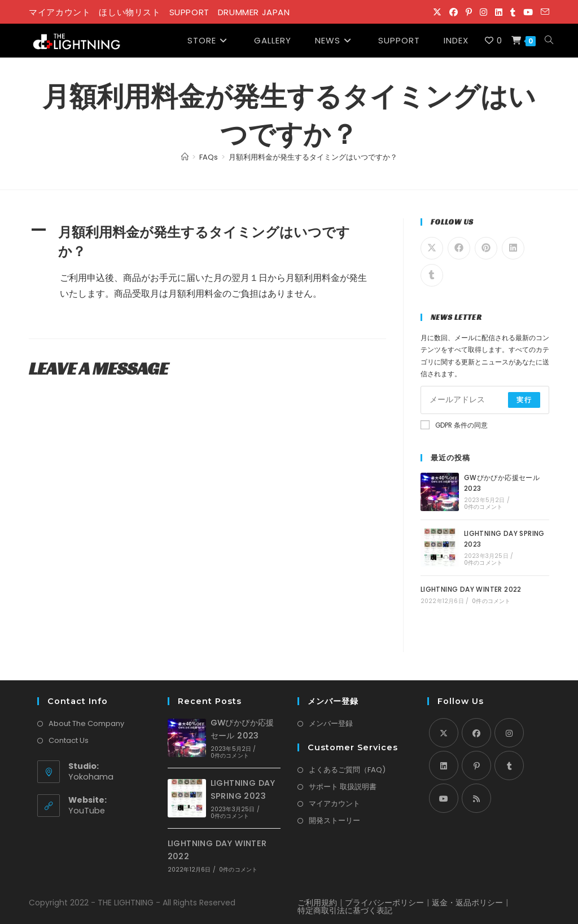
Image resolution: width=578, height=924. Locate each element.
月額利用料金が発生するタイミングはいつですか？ (313, 157)
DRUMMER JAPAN (254, 12)
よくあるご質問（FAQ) (347, 770)
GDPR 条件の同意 (454, 425)
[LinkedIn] (444, 765)
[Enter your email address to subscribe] (485, 400)
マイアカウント (60, 12)
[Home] (185, 157)
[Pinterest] (476, 765)
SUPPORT (189, 12)
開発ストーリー (334, 820)
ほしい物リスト (130, 12)
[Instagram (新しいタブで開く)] (483, 12)
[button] (207, 242)
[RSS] (476, 798)
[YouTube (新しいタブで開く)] (528, 12)
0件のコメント (483, 507)
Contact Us (69, 740)
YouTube (87, 811)
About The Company (86, 723)
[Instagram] (509, 733)
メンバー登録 (331, 723)
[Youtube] (444, 798)
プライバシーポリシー (384, 903)
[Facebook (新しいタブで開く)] (454, 12)
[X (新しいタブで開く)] (437, 12)
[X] (444, 733)
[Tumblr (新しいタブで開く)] (513, 12)
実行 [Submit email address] (524, 400)
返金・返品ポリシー (467, 903)
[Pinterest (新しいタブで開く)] (469, 12)
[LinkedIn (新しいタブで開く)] (499, 12)
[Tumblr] (509, 765)
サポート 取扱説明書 (343, 787)
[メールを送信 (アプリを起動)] (543, 12)
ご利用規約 (317, 903)
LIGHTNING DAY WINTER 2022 (471, 589)
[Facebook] (476, 733)
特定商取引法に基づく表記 (345, 910)
